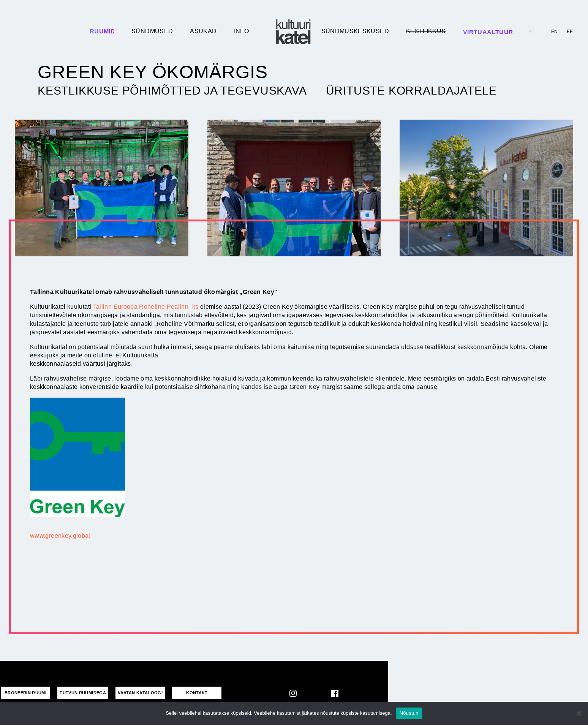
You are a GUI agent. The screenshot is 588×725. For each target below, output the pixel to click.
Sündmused (152, 31)
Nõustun (409, 713)
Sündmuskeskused (355, 31)
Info (241, 31)
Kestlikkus (426, 31)
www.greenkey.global (60, 536)
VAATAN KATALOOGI (140, 693)
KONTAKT (197, 693)
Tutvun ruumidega (83, 693)
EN (555, 32)
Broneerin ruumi (25, 693)
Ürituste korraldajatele (411, 91)
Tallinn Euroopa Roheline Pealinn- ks (146, 307)
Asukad (203, 31)
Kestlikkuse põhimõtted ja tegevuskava (172, 91)
